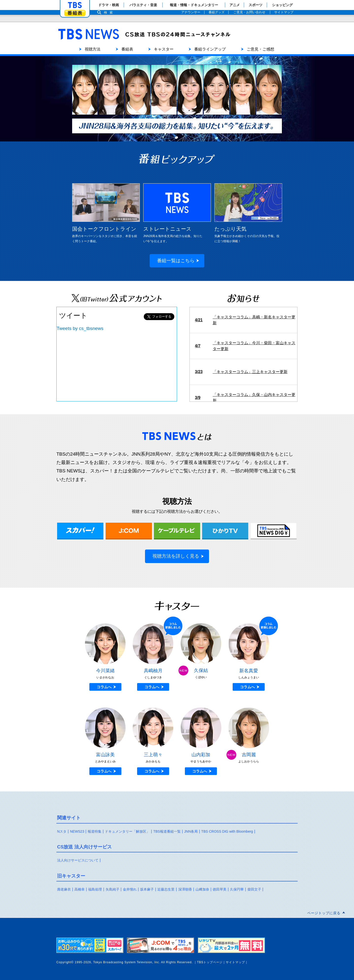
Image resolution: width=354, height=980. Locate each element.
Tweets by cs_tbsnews (80, 328)
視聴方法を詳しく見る (176, 556)
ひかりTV (225, 531)
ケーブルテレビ (177, 531)
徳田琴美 (220, 889)
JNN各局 (191, 831)
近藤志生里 (166, 889)
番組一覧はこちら (176, 261)
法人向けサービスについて (78, 860)
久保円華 (237, 889)
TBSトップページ (210, 962)
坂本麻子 (147, 889)
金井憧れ (130, 889)
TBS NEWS (144, 30)
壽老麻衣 (64, 889)
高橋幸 (80, 889)
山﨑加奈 (202, 889)
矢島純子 (113, 889)
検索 (110, 12)
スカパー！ (80, 531)
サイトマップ (235, 962)
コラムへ (104, 687)
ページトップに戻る (324, 913)
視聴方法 (93, 49)
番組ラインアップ (210, 49)
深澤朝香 (185, 889)
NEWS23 (77, 831)
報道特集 (95, 831)
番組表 (75, 13)
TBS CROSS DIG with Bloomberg (227, 831)
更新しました (173, 626)
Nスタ (62, 831)
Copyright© (65, 962)
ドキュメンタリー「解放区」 (127, 831)
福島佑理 (95, 889)
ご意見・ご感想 (260, 49)
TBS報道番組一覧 (167, 831)
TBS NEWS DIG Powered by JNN (274, 531)
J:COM (129, 531)
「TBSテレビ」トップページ (75, 5)
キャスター (164, 49)
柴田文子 (254, 889)
